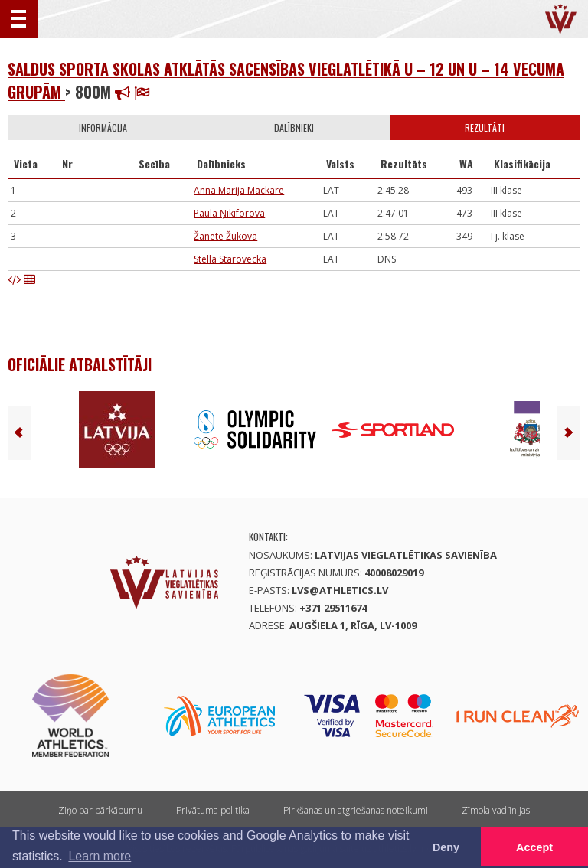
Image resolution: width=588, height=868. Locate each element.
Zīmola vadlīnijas (496, 810)
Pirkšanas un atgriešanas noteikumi (356, 810)
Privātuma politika (213, 810)
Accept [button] (534, 847)
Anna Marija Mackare (239, 190)
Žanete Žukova (225, 236)
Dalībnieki (294, 127)
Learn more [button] (100, 856)
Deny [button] (446, 847)
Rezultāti (485, 127)
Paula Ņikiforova (229, 213)
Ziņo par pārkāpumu (100, 810)
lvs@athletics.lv (340, 590)
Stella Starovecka (230, 259)
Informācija (103, 127)
